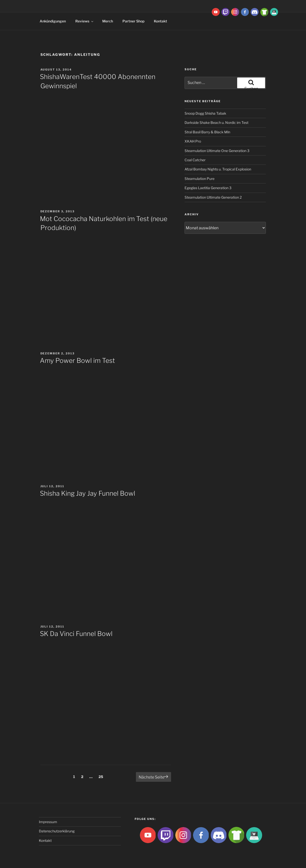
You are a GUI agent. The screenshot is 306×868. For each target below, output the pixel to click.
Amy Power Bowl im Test (77, 360)
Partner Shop (133, 21)
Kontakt (160, 21)
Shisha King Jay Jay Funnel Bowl (88, 493)
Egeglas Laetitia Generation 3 (208, 188)
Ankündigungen (53, 21)
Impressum (48, 822)
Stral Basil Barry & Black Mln (207, 132)
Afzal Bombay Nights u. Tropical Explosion (218, 169)
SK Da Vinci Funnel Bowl (76, 634)
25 (102, 776)
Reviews (85, 21)
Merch (108, 21)
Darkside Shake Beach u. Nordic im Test (216, 122)
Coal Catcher (195, 160)
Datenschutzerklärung (57, 831)
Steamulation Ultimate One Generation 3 (217, 151)
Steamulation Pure (200, 179)
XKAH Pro (193, 141)
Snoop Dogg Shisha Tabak (205, 113)
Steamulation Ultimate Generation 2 (213, 197)
